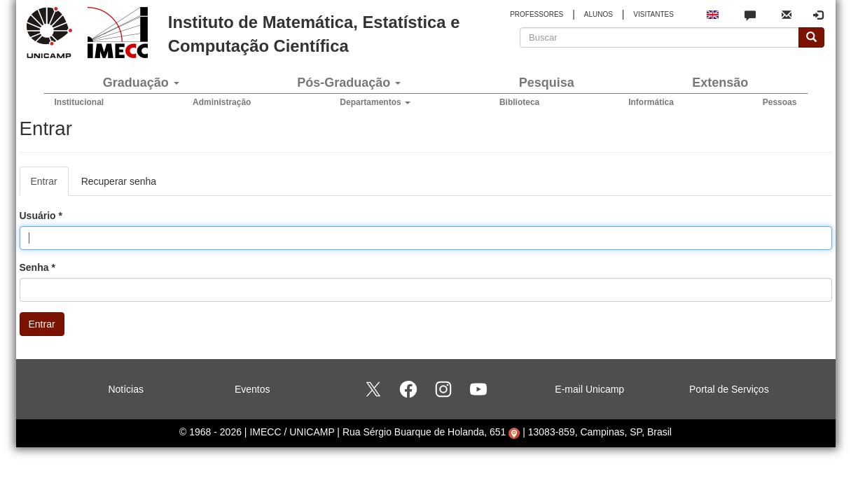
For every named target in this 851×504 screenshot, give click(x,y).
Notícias (126, 389)
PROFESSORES (537, 14)
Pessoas (780, 102)
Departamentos (375, 102)
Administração (222, 102)
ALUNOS (599, 14)
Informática (651, 102)
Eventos (252, 389)
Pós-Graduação (349, 83)
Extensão (720, 83)
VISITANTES (653, 14)
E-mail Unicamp (589, 389)
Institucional (79, 102)
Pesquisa (547, 83)
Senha (37, 267)
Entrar (50, 185)
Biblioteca (519, 102)
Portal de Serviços (729, 389)
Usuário (41, 216)
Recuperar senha (119, 181)
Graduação (141, 83)
